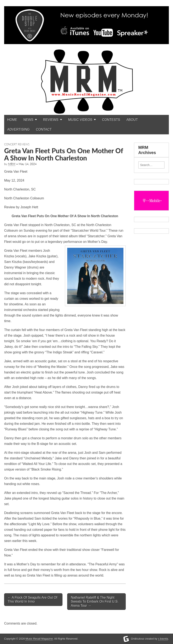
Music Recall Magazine (39, 639)
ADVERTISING (18, 129)
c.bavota (163, 639)
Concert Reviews (17, 144)
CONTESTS (111, 120)
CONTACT (44, 129)
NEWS (28, 120)
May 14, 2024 (28, 164)
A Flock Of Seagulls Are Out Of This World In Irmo (32, 599)
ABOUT (132, 120)
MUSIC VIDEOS (80, 120)
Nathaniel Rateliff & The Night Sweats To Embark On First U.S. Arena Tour (95, 601)
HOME (12, 120)
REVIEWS (51, 120)
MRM (12, 164)
